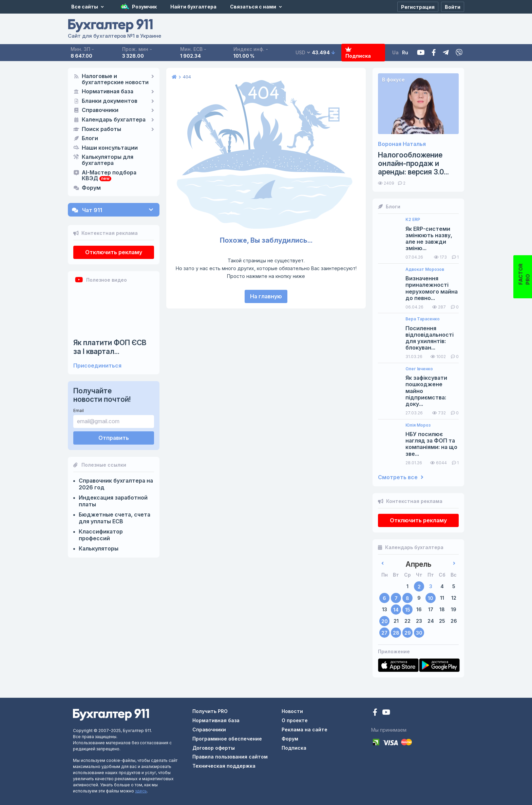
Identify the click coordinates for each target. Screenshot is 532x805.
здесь (141, 791)
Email (79, 410)
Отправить (114, 438)
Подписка (358, 53)
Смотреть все (401, 477)
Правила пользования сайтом (230, 757)
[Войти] (453, 7)
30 (419, 633)
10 (431, 598)
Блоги (90, 138)
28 (396, 633)
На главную (266, 296)
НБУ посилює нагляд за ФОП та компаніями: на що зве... (431, 444)
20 (385, 621)
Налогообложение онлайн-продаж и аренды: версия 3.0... (413, 163)
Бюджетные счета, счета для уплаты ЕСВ (115, 518)
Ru (405, 52)
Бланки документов (110, 101)
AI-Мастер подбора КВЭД (109, 176)
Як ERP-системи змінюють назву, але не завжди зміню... (429, 239)
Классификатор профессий (101, 535)
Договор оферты (214, 748)
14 (396, 610)
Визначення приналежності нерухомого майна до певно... (432, 288)
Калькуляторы (99, 548)
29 (408, 633)
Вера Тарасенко (423, 319)
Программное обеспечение (227, 739)
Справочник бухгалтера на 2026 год (116, 484)
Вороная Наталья (402, 144)
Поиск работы (101, 129)
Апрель (418, 564)
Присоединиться (97, 366)
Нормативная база (108, 92)
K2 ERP (413, 220)
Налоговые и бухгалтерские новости (115, 79)
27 (384, 633)
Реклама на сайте (305, 729)
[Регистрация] (418, 7)
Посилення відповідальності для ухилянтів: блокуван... (430, 338)
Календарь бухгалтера (114, 120)
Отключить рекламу (114, 252)
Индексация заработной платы (113, 501)
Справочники (100, 110)
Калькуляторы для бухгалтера (108, 160)
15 (408, 610)
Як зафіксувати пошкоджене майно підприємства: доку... (426, 391)
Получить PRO (210, 711)
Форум (91, 188)
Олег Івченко (419, 369)
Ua (395, 52)
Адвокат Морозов (425, 269)
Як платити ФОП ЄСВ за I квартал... (110, 347)
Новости (292, 711)
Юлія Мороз (418, 425)
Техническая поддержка (224, 766)
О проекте (295, 720)
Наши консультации (110, 148)
